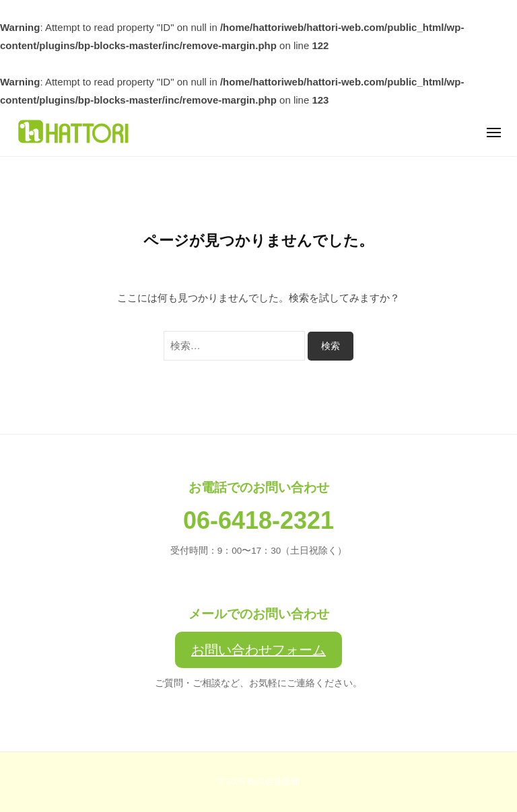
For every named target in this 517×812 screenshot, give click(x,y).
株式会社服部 (273, 781)
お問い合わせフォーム (258, 650)
